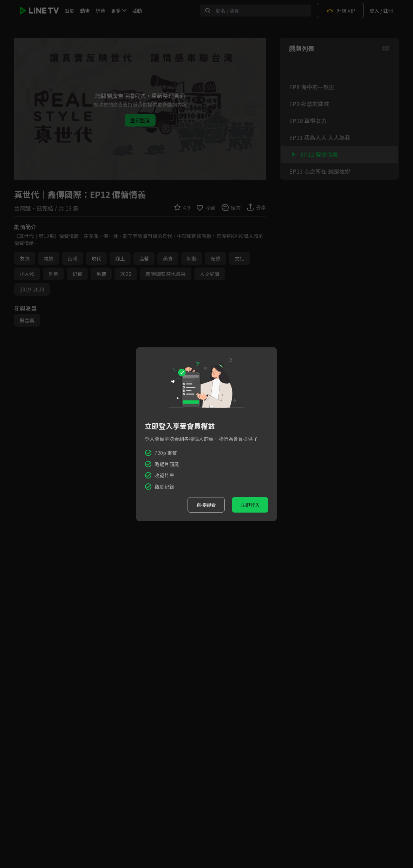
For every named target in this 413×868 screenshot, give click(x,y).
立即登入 (250, 505)
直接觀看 (206, 505)
